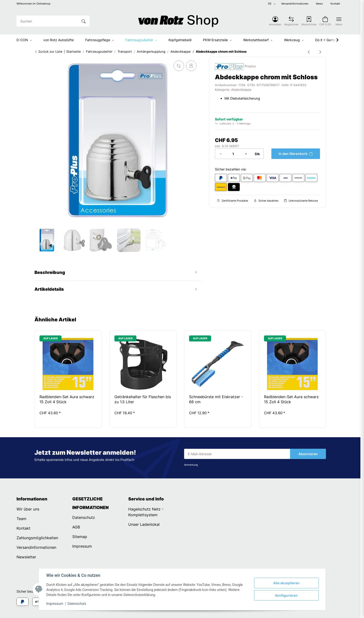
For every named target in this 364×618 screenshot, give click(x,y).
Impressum (55, 604)
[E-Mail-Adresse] (237, 454)
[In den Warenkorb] (296, 154)
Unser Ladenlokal (144, 524)
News (319, 4)
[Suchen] (47, 21)
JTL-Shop (337, 612)
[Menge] (233, 154)
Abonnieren (308, 454)
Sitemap (80, 537)
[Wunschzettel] (309, 21)
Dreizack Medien (224, 612)
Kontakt (335, 4)
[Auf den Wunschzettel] (191, 66)
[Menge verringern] (221, 154)
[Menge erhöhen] (246, 154)
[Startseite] (178, 21)
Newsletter (26, 557)
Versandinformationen (295, 4)
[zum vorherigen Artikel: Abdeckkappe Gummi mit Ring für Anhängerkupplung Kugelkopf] (309, 52)
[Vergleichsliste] (291, 21)
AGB (76, 527)
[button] (275, 21)
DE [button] (270, 4)
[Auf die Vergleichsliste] (179, 66)
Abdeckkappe (241, 90)
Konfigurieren (286, 595)
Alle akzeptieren (286, 583)
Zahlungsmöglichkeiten (37, 538)
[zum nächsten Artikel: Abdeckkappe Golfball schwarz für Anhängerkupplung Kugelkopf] (320, 52)
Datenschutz (77, 604)
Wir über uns (28, 509)
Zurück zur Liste (48, 51)
